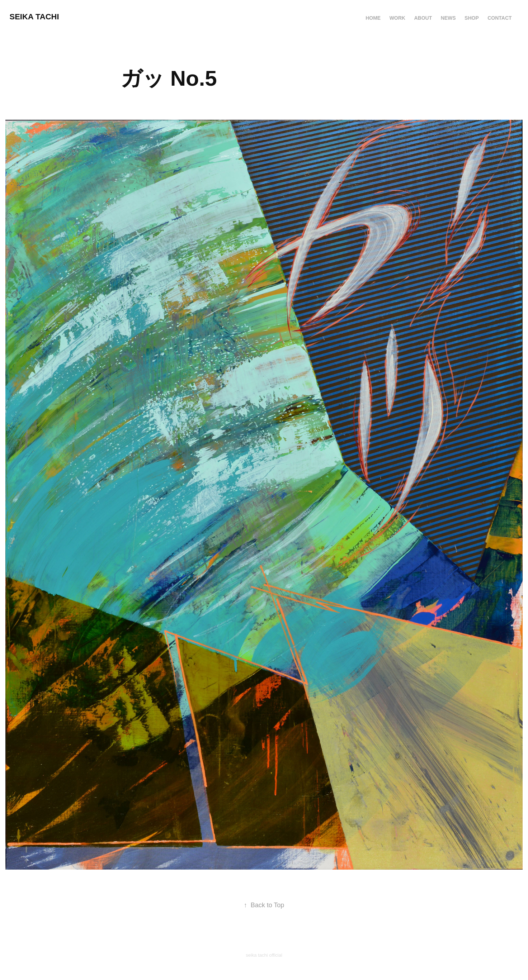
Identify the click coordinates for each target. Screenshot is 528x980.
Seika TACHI (34, 17)
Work (397, 18)
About (423, 18)
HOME (373, 18)
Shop (472, 18)
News (448, 18)
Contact (499, 18)
